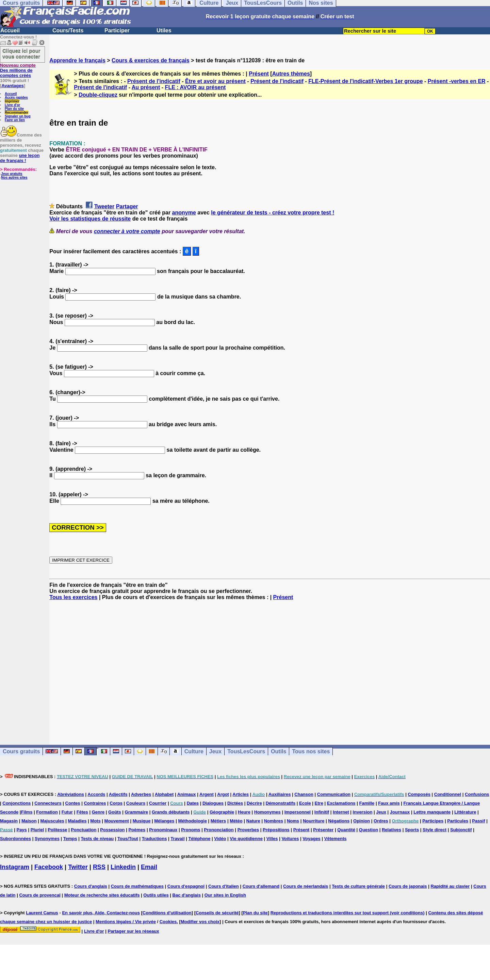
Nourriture (314, 821)
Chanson (304, 794)
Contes (73, 803)
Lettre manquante (432, 812)
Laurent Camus (42, 913)
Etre (319, 803)
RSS (99, 867)
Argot (223, 794)
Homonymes (267, 812)
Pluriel (37, 830)
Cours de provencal (40, 895)
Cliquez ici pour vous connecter (21, 53)
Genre (98, 812)
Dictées (235, 803)
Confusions (477, 794)
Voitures (290, 839)
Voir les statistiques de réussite (90, 219)
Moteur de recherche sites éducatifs (102, 895)
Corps (116, 803)
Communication (334, 794)
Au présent (146, 87)
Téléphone (199, 839)
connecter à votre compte (127, 231)
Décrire (254, 803)
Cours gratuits (21, 751)
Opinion (362, 821)
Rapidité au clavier (450, 886)
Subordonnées (15, 839)
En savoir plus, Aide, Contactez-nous (101, 913)
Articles (241, 794)
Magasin (9, 821)
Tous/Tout (128, 839)
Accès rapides (16, 98)
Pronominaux (163, 830)
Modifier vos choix (200, 922)
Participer (117, 30)
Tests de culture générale (358, 886)
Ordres (381, 821)
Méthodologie (192, 821)
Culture (194, 751)
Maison (29, 821)
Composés (419, 794)
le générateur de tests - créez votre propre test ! (273, 213)
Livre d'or (12, 105)
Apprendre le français (77, 60)
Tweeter (104, 206)
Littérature (465, 812)
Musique (142, 821)
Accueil (10, 30)
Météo (236, 821)
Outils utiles (156, 895)
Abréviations (71, 794)
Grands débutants (171, 812)
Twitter (78, 867)
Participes (433, 821)
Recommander (17, 113)
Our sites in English (225, 895)
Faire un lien (15, 120)
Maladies (77, 821)
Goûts (115, 812)
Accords (96, 794)
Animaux (187, 794)
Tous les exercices (73, 597)
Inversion (363, 812)
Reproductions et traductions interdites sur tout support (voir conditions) (348, 913)
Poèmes (137, 830)
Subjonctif (461, 830)
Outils (279, 751)
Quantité (346, 830)
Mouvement (117, 821)
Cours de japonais (408, 886)
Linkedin (123, 867)
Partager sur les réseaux (133, 931)
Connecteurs (48, 803)
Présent (259, 74)
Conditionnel (448, 794)
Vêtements (336, 839)
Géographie (222, 812)
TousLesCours (246, 751)
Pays (21, 830)
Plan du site (14, 109)
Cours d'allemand (261, 886)
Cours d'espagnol (186, 886)
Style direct (435, 830)
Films (27, 812)
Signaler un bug (18, 116)
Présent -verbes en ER (457, 81)
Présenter (323, 830)
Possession (112, 830)
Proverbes (248, 830)
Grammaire (137, 812)
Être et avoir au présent (215, 81)
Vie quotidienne (246, 839)
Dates (193, 803)
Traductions (154, 839)
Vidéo (220, 839)
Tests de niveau (97, 839)
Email (149, 867)
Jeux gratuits (12, 174)
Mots (95, 821)
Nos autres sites (14, 178)
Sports (412, 830)
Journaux (400, 812)
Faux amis (389, 803)
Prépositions (276, 830)
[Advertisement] (270, 666)
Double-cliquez (98, 95)
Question (369, 830)
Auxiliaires (280, 794)
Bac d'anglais (187, 895)
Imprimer (12, 101)
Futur (67, 812)
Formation (47, 812)
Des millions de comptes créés (18, 70)
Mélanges (164, 821)
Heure (244, 812)
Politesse (57, 830)
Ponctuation (84, 830)
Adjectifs (118, 794)
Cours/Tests (68, 30)
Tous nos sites (311, 751)
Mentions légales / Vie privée (126, 922)
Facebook (49, 867)
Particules (458, 821)
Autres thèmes (291, 74)
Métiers (218, 821)
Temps (70, 839)
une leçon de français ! (20, 158)
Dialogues (213, 803)
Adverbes (141, 794)
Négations (339, 821)
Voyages (312, 839)
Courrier (158, 803)
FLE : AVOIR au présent (195, 87)
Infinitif (322, 812)
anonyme (184, 213)
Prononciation (219, 830)
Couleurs (136, 803)
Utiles (164, 30)
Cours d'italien (224, 886)
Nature (253, 821)
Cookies (168, 922)
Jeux (215, 751)
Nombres (274, 821)
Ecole (305, 803)
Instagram (15, 867)
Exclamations (341, 803)
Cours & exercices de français (151, 60)
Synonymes (47, 839)
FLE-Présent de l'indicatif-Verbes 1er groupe (365, 81)
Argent (207, 794)
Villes (272, 839)
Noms (293, 821)
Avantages (12, 86)
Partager (127, 206)
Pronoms (191, 830)
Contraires (95, 803)
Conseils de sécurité (217, 913)
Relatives (391, 830)
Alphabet (164, 794)
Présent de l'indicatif (154, 81)
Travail (177, 839)
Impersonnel (298, 812)
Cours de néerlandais (306, 886)
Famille (367, 803)
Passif (478, 821)
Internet (341, 812)
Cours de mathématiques (137, 886)
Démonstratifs (281, 803)
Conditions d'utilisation (167, 913)
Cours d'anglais (91, 886)
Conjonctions (17, 803)
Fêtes (82, 812)
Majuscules (52, 821)
